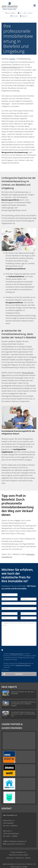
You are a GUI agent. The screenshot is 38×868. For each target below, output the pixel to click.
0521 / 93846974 (11, 13)
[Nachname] (29, 599)
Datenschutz (19, 858)
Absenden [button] (19, 674)
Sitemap (28, 858)
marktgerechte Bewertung (11, 67)
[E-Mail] (29, 618)
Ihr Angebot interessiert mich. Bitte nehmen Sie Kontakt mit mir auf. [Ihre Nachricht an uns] (19, 634)
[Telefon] (10, 618)
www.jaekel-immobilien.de (16, 844)
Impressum (10, 858)
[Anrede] (10, 595)
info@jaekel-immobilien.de (23, 665)
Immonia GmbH (23, 855)
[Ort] (29, 614)
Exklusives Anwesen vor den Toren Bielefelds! (23, 693)
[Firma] (19, 603)
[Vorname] (10, 599)
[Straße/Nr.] (19, 608)
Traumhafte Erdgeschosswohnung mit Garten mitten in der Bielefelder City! (23, 714)
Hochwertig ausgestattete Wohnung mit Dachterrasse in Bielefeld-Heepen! (23, 704)
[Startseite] (10, 6)
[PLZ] (10, 614)
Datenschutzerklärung (17, 654)
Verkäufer (12, 59)
